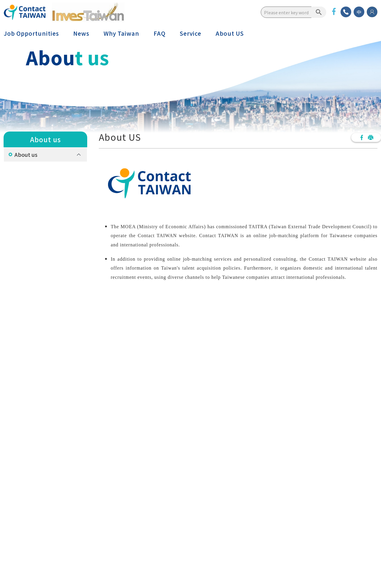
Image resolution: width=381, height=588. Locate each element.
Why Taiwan (121, 33)
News (81, 33)
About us (26, 154)
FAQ (160, 33)
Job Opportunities (31, 33)
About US (230, 33)
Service (190, 33)
